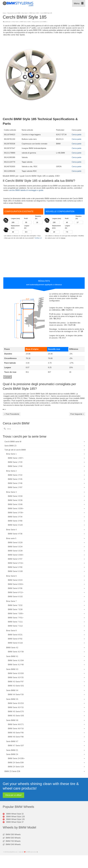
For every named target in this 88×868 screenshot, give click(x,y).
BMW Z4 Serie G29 (16, 767)
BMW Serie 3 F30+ (16, 513)
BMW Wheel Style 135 (15, 819)
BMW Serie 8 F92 (15, 639)
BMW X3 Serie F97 (16, 682)
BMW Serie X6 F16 (16, 729)
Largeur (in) (27, 227)
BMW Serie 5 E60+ (16, 555)
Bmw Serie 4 (11, 530)
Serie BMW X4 (12, 690)
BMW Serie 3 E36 (15, 500)
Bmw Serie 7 (11, 601)
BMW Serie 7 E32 (15, 605)
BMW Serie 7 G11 (15, 622)
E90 (5, 410)
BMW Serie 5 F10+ (16, 563)
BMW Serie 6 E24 (15, 580)
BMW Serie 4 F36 (15, 534)
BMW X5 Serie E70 (16, 712)
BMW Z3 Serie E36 (12, 771)
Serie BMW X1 (12, 656)
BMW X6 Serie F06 (16, 733)
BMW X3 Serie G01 (16, 686)
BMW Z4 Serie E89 (16, 763)
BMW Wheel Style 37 (15, 822)
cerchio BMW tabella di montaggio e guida (26, 190)
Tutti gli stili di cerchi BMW (39, 22)
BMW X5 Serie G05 (16, 716)
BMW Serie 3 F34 (15, 517)
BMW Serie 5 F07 (15, 559)
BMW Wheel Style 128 (15, 817)
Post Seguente (76, 414)
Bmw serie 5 (11, 538)
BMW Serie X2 (12, 648)
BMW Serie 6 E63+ (16, 584)
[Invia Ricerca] (4, 429)
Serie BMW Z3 (10, 446)
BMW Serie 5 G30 (15, 571)
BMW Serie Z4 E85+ (16, 758)
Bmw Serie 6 (11, 576)
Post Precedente (12, 414)
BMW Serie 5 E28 (15, 543)
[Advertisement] (44, 41)
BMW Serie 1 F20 (15, 462)
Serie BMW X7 (12, 741)
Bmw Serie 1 (11, 454)
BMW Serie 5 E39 (15, 551)
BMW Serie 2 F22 (15, 475)
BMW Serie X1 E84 (16, 660)
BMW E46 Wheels (13, 844)
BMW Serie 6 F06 (15, 588)
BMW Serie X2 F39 (16, 652)
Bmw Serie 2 (11, 471)
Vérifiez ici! (38, 238)
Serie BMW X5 (12, 699)
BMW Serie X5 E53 (16, 703)
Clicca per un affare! (13, 795)
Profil (26, 219)
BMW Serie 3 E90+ (26, 22)
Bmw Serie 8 (11, 631)
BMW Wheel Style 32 (15, 814)
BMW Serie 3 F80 (15, 521)
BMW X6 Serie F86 (16, 737)
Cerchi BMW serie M (13, 442)
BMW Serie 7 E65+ (16, 614)
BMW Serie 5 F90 (15, 567)
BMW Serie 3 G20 (15, 525)
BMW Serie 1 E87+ (16, 458)
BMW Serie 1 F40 (15, 466)
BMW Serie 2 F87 (15, 487)
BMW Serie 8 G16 (15, 643)
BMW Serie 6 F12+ (16, 592)
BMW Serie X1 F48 (16, 665)
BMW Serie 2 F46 (15, 483)
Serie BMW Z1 (12, 750)
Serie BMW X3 (12, 669)
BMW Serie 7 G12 (15, 626)
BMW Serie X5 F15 (16, 707)
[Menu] (79, 3)
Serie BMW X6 (12, 720)
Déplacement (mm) (15, 227)
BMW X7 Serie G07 (16, 746)
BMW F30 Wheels (13, 841)
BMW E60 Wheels (13, 838)
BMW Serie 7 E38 (15, 609)
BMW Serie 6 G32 (15, 597)
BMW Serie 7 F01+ (16, 618)
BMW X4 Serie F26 (16, 695)
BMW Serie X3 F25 (16, 677)
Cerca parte (77, 135)
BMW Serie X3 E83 (16, 673)
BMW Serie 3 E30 (15, 496)
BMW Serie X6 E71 (16, 724)
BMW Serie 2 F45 (15, 479)
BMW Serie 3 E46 (15, 504)
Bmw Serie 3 (16, 22)
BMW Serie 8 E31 (15, 635)
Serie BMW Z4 (12, 754)
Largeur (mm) (15, 219)
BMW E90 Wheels (13, 834)
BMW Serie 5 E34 (15, 547)
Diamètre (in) (38, 217)
